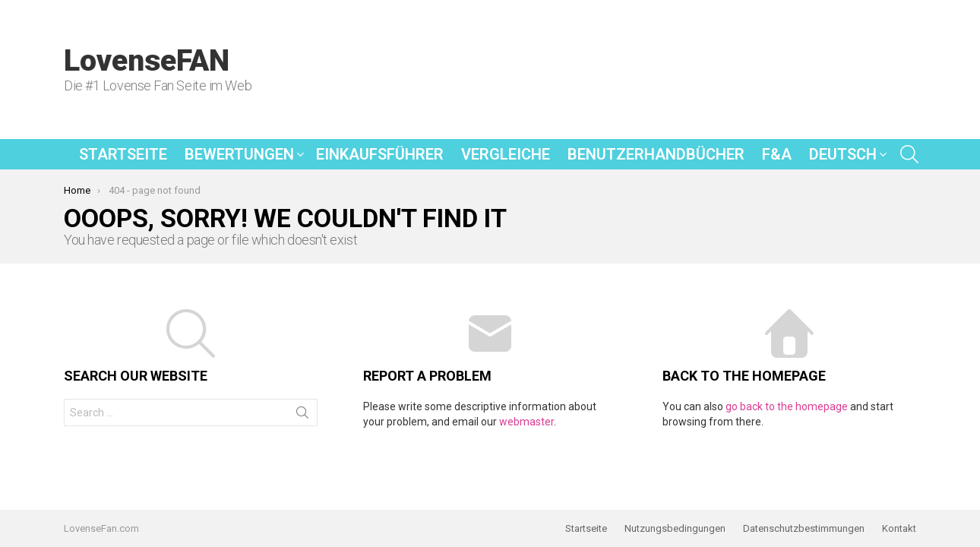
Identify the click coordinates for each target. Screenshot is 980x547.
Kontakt (899, 528)
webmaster (526, 422)
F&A (777, 154)
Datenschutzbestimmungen (804, 528)
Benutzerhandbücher (656, 154)
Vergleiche (506, 154)
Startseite (123, 154)
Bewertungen (239, 154)
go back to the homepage (787, 406)
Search (302, 416)
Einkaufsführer (380, 154)
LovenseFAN (147, 61)
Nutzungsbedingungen (675, 528)
